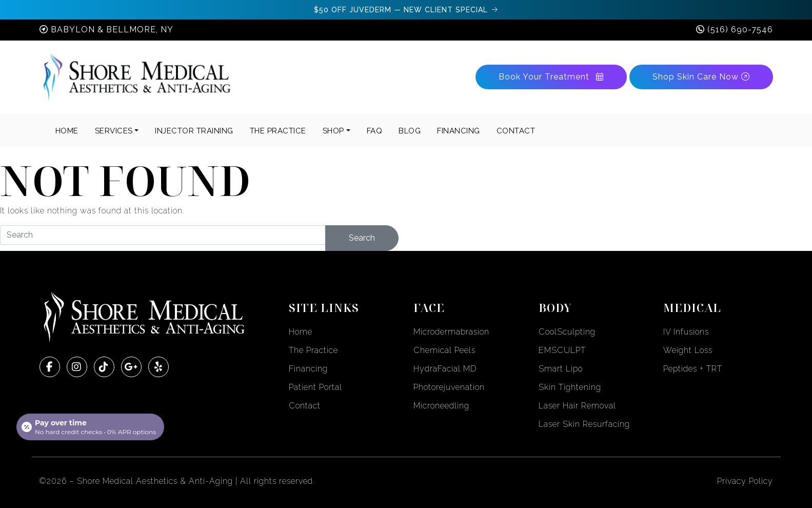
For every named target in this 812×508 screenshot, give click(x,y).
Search (362, 238)
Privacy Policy (745, 481)
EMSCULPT (562, 350)
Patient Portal (315, 387)
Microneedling (441, 406)
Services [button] (114, 131)
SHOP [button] (333, 131)
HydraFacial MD (445, 369)
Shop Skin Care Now (701, 77)
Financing (308, 369)
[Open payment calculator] (90, 427)
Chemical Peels (444, 350)
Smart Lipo (561, 369)
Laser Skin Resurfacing (584, 424)
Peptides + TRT (693, 369)
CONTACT (516, 131)
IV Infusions (686, 332)
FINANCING (459, 131)
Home (67, 131)
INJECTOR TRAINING (194, 131)
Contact (305, 406)
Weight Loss (688, 350)
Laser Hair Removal (577, 406)
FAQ (375, 131)
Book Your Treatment (551, 77)
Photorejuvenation (449, 387)
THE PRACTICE (278, 131)
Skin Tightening (570, 387)
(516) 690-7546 (740, 30)
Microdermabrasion (451, 332)
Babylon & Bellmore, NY (112, 30)
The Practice (313, 350)
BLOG (410, 131)
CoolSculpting (567, 332)
